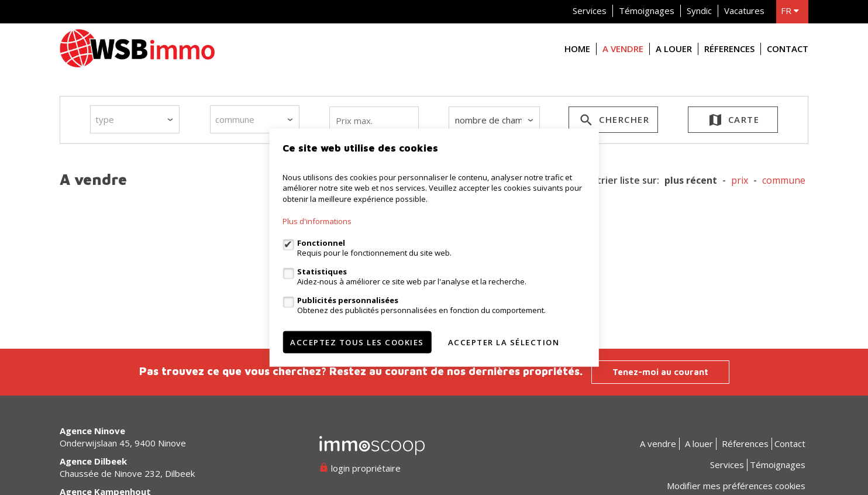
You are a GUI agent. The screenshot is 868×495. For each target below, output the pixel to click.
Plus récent (691, 181)
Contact (788, 49)
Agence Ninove (92, 431)
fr (790, 11)
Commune (784, 181)
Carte (733, 122)
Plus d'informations (317, 221)
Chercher (613, 122)
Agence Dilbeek (93, 461)
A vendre (623, 49)
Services (590, 11)
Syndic (699, 11)
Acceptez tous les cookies (357, 342)
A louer (674, 49)
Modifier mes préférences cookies (736, 486)
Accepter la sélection (504, 342)
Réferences (729, 49)
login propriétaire (360, 468)
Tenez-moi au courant (660, 372)
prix (740, 181)
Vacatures (744, 11)
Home (577, 49)
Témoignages (647, 11)
